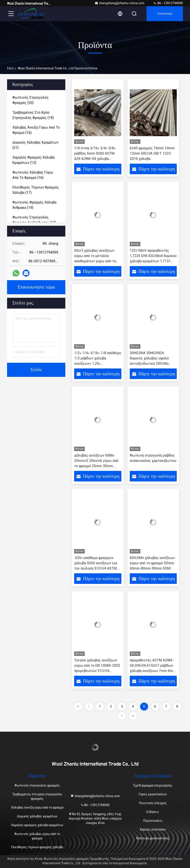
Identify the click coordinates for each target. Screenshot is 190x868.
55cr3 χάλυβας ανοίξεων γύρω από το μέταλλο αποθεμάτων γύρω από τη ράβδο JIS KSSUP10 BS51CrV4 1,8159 (95, 261)
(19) (33, 115)
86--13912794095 (168, 3)
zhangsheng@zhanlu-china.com (119, 3)
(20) (30, 100)
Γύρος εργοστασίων (153, 794)
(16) (36, 130)
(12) (33, 160)
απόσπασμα (165, 14)
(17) (36, 190)
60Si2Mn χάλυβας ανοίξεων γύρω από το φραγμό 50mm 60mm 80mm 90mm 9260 (152, 563)
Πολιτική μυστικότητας (153, 838)
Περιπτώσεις (153, 821)
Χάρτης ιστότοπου (153, 829)
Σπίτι (11, 68)
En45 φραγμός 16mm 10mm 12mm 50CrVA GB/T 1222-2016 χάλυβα (152, 153)
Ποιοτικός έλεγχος (153, 803)
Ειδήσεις (153, 812)
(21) (35, 145)
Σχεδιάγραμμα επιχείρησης (153, 785)
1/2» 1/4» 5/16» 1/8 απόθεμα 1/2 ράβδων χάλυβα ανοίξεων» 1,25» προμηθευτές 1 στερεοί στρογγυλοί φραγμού (98, 364)
